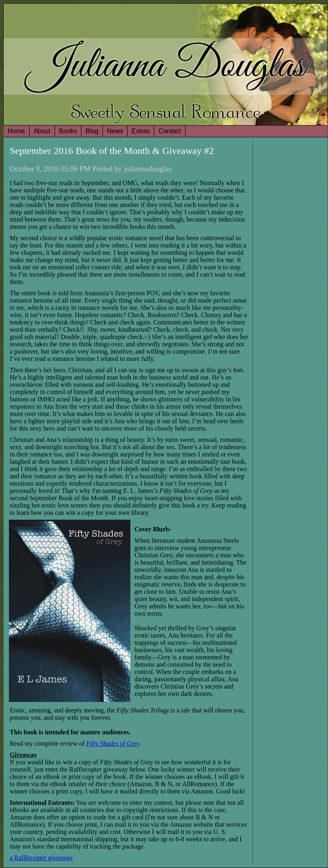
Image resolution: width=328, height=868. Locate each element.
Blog (92, 131)
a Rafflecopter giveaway (41, 858)
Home (16, 131)
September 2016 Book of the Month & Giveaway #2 (112, 151)
